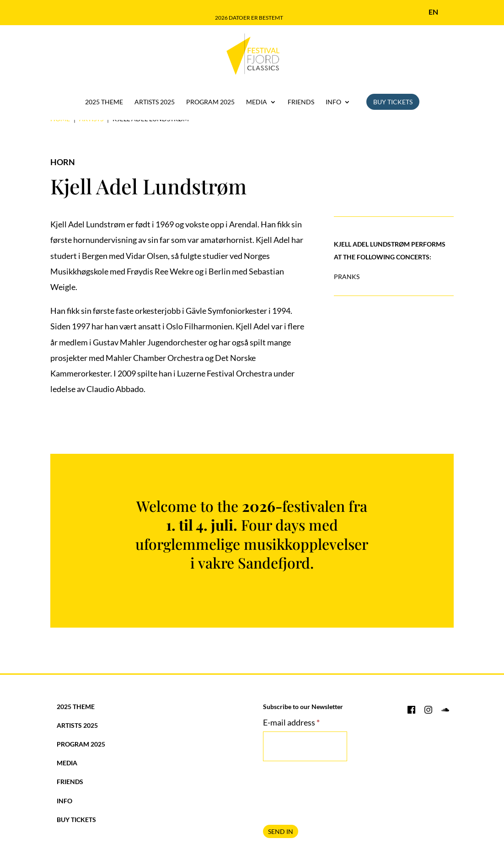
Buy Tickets (393, 102)
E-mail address (291, 722)
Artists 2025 (155, 102)
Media (257, 102)
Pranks (347, 277)
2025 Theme (104, 102)
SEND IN (281, 831)
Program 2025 (210, 102)
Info (333, 102)
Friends (301, 102)
